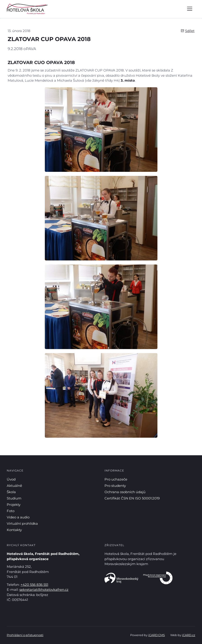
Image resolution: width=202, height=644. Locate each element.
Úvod (11, 479)
